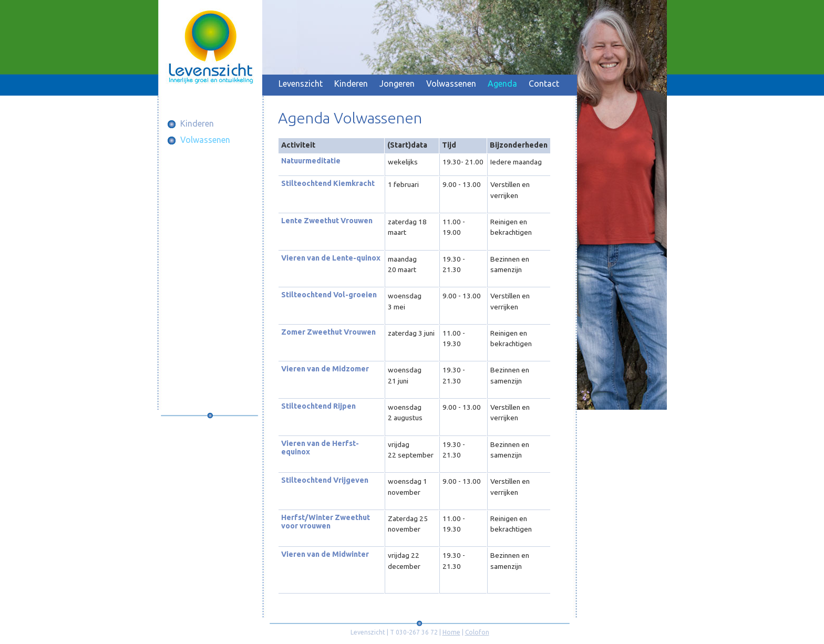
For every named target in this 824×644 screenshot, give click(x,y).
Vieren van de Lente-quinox (331, 258)
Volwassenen (451, 84)
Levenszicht (301, 84)
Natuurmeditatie (311, 161)
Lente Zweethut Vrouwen (327, 221)
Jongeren (397, 84)
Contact (544, 84)
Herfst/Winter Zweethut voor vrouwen (326, 522)
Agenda (502, 84)
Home (451, 632)
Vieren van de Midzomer (325, 369)
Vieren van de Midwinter (325, 554)
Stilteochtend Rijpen (318, 406)
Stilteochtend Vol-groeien (329, 295)
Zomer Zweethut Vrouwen (328, 332)
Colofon (477, 632)
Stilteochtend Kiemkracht (328, 183)
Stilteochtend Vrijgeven (325, 480)
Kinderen (351, 84)
